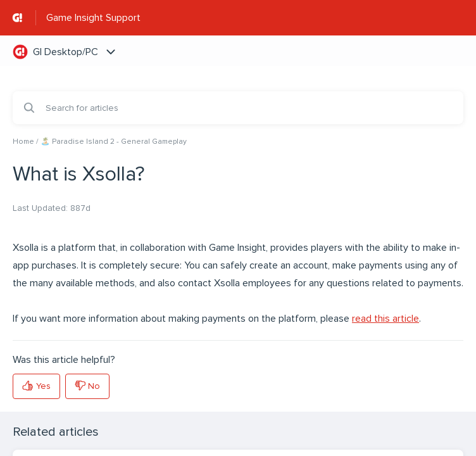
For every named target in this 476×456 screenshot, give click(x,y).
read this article (385, 319)
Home (23, 142)
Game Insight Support (93, 18)
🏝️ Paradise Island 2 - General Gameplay (114, 142)
